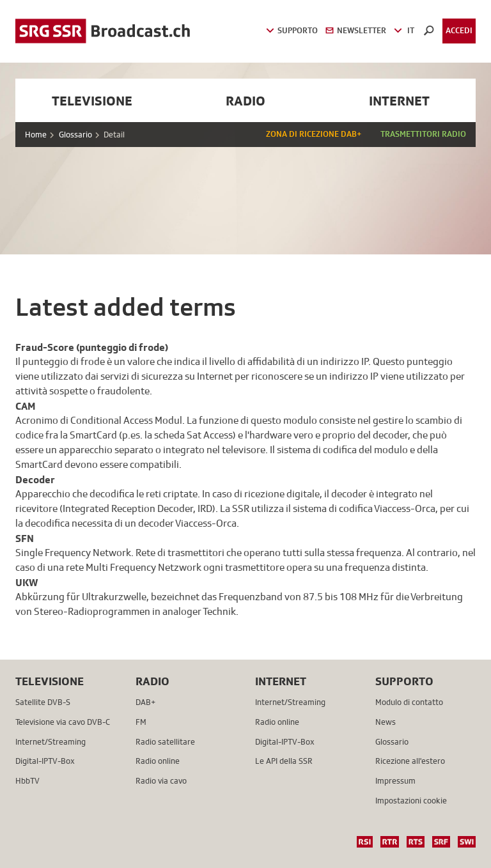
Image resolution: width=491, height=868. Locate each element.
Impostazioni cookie (411, 801)
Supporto (404, 681)
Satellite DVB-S (43, 702)
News (386, 722)
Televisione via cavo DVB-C (63, 722)
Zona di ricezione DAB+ (314, 134)
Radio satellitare (165, 742)
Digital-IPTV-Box (45, 761)
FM (141, 722)
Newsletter (356, 30)
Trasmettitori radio (423, 134)
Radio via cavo (161, 781)
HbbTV (27, 781)
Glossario (75, 135)
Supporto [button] (292, 30)
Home (36, 135)
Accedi (459, 30)
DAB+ (145, 702)
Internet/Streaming (51, 742)
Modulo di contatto (409, 702)
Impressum (395, 781)
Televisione (92, 101)
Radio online (158, 761)
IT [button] (404, 30)
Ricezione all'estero (410, 761)
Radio (245, 101)
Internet (399, 101)
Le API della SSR (284, 761)
